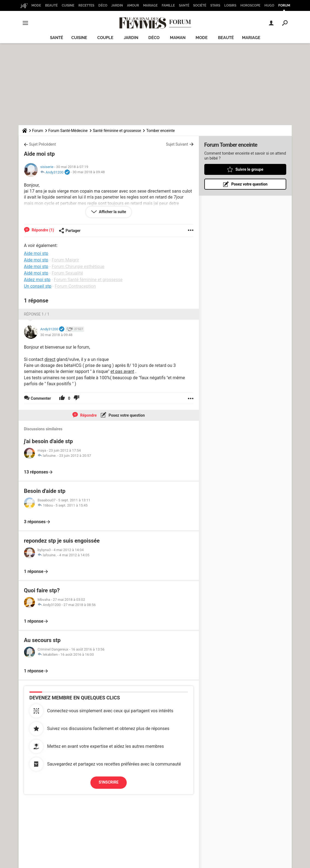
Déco (103, 5)
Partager (70, 231)
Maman (178, 38)
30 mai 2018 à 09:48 (89, 172)
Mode (36, 5)
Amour (133, 5)
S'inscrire (109, 782)
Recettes (86, 5)
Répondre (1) (42, 230)
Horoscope (250, 5)
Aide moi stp (36, 260)
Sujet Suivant (177, 144)
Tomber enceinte (160, 131)
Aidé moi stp (36, 273)
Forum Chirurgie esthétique (78, 267)
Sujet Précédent (43, 144)
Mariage (150, 5)
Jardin (117, 5)
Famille (168, 5)
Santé (184, 5)
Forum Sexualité (67, 273)
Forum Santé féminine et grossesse (88, 280)
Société (200, 5)
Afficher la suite (112, 212)
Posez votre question (126, 415)
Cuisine (68, 5)
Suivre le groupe (249, 169)
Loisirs (230, 5)
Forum (284, 5)
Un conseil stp (38, 286)
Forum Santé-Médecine (68, 131)
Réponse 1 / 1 (37, 314)
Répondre (88, 415)
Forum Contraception (75, 286)
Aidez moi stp (37, 280)
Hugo (269, 5)
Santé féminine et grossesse (117, 131)
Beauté (51, 5)
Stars (215, 5)
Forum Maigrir (65, 260)
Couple (105, 38)
